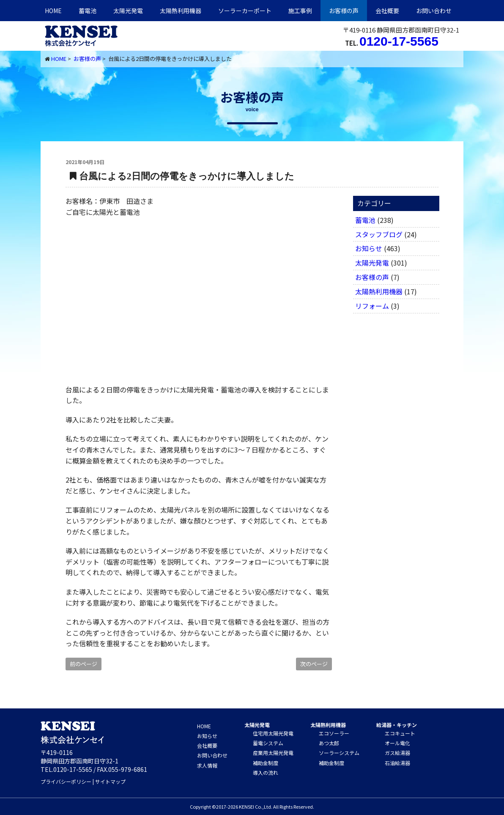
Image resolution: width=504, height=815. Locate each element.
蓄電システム (268, 743)
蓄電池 (88, 11)
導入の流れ (266, 772)
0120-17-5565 (399, 41)
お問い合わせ (434, 11)
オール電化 (397, 743)
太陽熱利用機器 (379, 291)
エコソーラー (334, 733)
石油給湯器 (397, 763)
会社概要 (387, 11)
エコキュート (400, 733)
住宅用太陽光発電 (273, 733)
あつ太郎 (329, 743)
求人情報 (207, 765)
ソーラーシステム (339, 753)
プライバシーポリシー (66, 781)
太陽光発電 (128, 11)
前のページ (84, 664)
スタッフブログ (379, 234)
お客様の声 (344, 11)
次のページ (314, 664)
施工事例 (300, 11)
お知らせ (369, 248)
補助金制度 (266, 763)
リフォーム (372, 306)
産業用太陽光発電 (273, 753)
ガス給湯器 (397, 753)
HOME (53, 11)
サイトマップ (110, 781)
